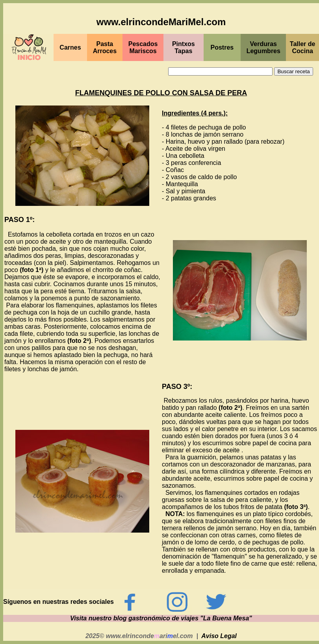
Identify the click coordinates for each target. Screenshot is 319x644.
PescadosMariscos (143, 47)
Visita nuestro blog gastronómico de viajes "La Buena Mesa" (161, 618)
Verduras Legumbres (263, 47)
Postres (222, 47)
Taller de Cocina (303, 47)
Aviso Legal (219, 636)
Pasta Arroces (105, 47)
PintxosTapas (184, 47)
